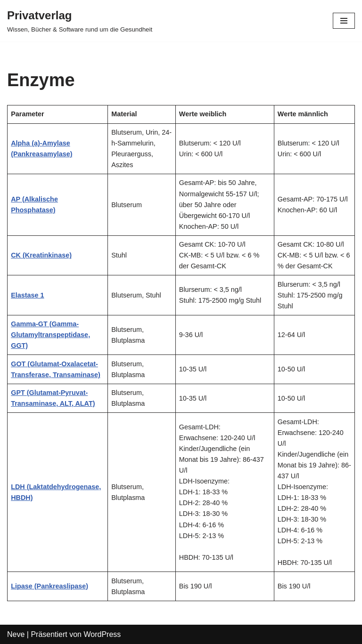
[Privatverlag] (80, 21)
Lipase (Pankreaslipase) (49, 586)
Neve (16, 634)
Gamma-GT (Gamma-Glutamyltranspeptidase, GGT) (50, 335)
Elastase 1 (27, 295)
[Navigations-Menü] (344, 21)
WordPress (102, 634)
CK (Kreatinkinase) (41, 255)
